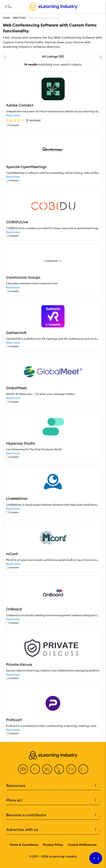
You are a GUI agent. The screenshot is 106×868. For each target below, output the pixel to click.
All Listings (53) (53, 56)
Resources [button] (53, 786)
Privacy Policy (53, 845)
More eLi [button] (53, 800)
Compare (14, 125)
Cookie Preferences (82, 845)
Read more (13, 115)
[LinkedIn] (47, 769)
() (23, 120)
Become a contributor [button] (53, 815)
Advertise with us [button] (53, 830)
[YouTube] (59, 769)
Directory (19, 18)
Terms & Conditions (24, 845)
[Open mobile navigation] (7, 7)
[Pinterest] (71, 769)
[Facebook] (23, 769)
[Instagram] (83, 769)
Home (7, 18)
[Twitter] (35, 769)
